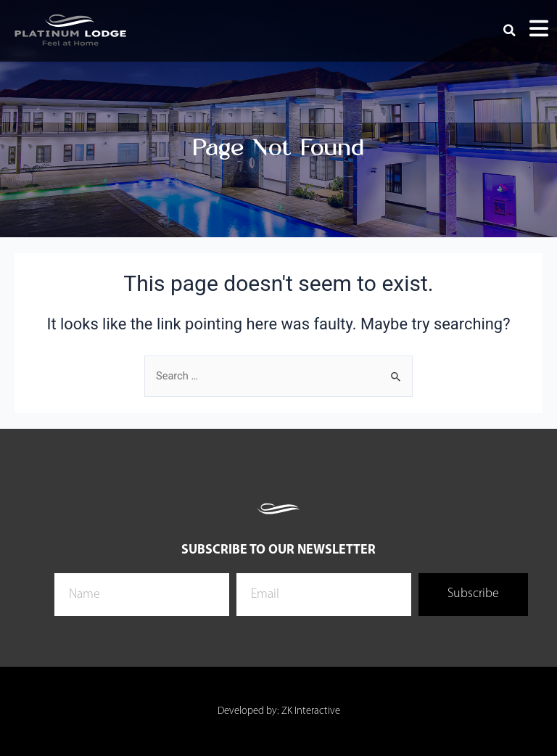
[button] (510, 30)
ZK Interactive (311, 711)
